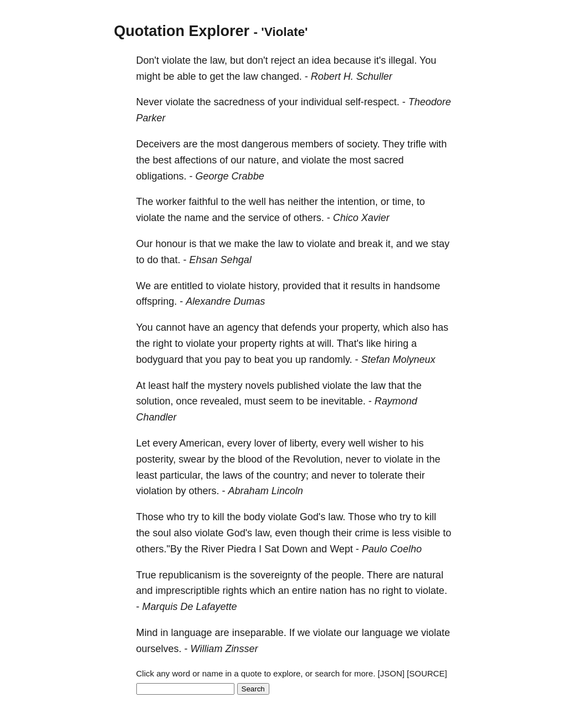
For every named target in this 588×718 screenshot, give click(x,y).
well (257, 202)
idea (321, 60)
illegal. (403, 60)
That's (350, 343)
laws (233, 475)
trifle (417, 144)
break (370, 244)
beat (264, 360)
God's (313, 517)
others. (309, 218)
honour (171, 244)
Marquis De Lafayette (190, 607)
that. (171, 260)
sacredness (239, 102)
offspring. (157, 301)
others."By (159, 549)
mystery (225, 386)
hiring (396, 343)
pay (232, 360)
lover (265, 443)
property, (361, 327)
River (213, 549)
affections (196, 160)
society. (364, 144)
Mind (147, 633)
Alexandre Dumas (225, 301)
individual (322, 102)
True (146, 575)
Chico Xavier (361, 218)
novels (260, 386)
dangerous (265, 144)
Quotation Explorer (182, 31)
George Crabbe (230, 176)
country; (291, 475)
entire (305, 591)
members (312, 144)
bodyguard (160, 360)
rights (292, 343)
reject (283, 60)
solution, (155, 401)
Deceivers (158, 144)
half (180, 386)
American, (202, 443)
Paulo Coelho (392, 549)
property (258, 343)
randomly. (331, 360)
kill (219, 517)
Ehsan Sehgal (221, 260)
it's (380, 60)
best (162, 160)
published (298, 386)
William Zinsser (224, 649)
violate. (431, 591)
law (251, 76)
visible (426, 533)
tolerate (386, 475)
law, (219, 60)
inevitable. (343, 401)
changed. (282, 76)
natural (428, 575)
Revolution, (318, 459)
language (192, 633)
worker (171, 202)
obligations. (162, 176)
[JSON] (391, 673)
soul (162, 533)
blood (250, 459)
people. (348, 575)
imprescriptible (188, 591)
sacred (389, 160)
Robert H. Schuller (352, 76)
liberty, (304, 443)
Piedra (242, 549)
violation (155, 491)
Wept (341, 549)
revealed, (221, 401)
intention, (358, 202)
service (264, 218)
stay (440, 244)
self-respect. (372, 102)
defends (299, 327)
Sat (272, 549)
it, (390, 244)
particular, (182, 475)
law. (337, 517)
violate (176, 60)
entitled (187, 286)
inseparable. (259, 633)
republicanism (190, 575)
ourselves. (159, 649)
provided (302, 286)
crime (367, 533)
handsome (417, 286)
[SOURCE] (427, 673)
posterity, (156, 459)
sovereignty (275, 575)
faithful (204, 202)
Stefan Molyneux (398, 360)
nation (333, 591)
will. (326, 343)
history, (264, 286)
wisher (382, 443)
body (255, 517)
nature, (263, 160)
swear (192, 459)
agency (243, 327)
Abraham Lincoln (266, 491)
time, (403, 202)
